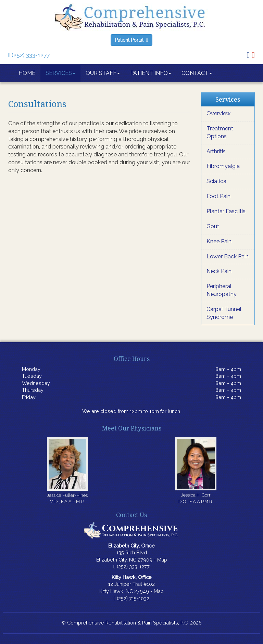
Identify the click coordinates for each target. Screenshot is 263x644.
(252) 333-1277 (29, 55)
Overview (218, 113)
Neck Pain (219, 271)
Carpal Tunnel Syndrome (224, 313)
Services (60, 73)
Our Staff (103, 73)
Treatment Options (220, 132)
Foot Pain (218, 196)
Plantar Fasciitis (226, 211)
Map (162, 560)
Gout (213, 226)
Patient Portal (131, 40)
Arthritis (216, 151)
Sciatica (216, 181)
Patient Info (151, 73)
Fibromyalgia (223, 166)
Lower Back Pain (228, 256)
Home (27, 73)
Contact (197, 73)
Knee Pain (219, 241)
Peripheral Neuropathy (222, 290)
